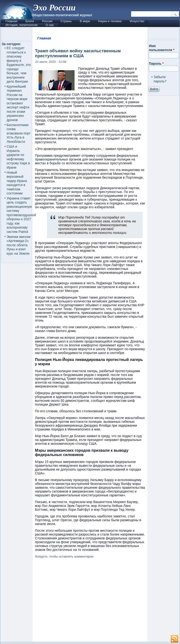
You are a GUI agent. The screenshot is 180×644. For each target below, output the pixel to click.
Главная (11, 21)
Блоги (30, 21)
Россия (47, 21)
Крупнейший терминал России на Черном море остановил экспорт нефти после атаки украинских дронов (18, 103)
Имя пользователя (162, 48)
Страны (66, 21)
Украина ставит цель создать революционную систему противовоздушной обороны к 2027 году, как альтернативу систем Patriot (21, 215)
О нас (50, 25)
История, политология (21, 25)
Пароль (156, 64)
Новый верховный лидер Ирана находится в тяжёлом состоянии (17, 183)
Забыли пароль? (160, 79)
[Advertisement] (90, 601)
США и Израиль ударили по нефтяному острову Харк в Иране (18, 157)
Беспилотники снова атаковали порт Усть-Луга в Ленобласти (19, 133)
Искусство (137, 21)
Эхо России (54, 8)
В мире (85, 21)
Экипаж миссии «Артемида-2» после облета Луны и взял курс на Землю (19, 245)
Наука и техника (110, 21)
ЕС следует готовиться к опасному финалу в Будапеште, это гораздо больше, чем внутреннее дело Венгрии (19, 65)
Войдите (41, 556)
